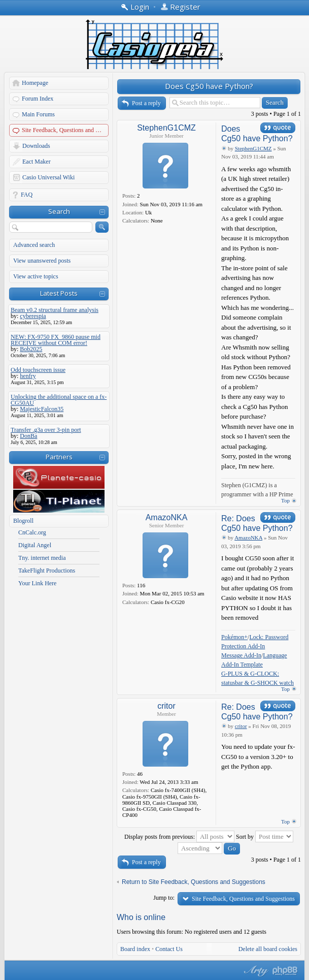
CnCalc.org (32, 532)
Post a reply (146, 103)
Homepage (35, 83)
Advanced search (34, 245)
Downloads (36, 146)
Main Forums (38, 114)
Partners (59, 457)
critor (166, 706)
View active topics (36, 276)
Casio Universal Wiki (48, 177)
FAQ (27, 195)
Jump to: (164, 898)
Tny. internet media (42, 558)
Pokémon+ (234, 637)
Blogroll (23, 521)
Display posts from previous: (179, 837)
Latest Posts (59, 293)
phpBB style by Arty (255, 971)
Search (59, 211)
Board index (135, 949)
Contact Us (169, 949)
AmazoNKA (167, 517)
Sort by (265, 837)
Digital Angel (35, 545)
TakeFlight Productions (47, 571)
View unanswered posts (42, 261)
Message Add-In (241, 655)
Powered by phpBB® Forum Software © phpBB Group (285, 971)
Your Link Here (37, 583)
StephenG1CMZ (166, 128)
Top (285, 500)
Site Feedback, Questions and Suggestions (66, 130)
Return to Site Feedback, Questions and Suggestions (194, 882)
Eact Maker (37, 162)
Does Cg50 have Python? (209, 86)
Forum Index (38, 99)
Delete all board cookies (268, 949)
